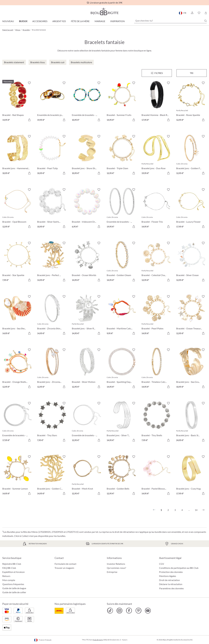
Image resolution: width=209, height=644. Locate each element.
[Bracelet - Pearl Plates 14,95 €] (157, 315)
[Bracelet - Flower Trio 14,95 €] (157, 209)
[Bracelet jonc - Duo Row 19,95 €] (157, 155)
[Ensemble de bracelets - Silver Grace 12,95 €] (87, 422)
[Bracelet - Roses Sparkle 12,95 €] (191, 102)
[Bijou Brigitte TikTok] (110, 611)
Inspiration (117, 21)
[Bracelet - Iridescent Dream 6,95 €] (87, 209)
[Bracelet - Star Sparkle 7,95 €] (18, 262)
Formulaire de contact (65, 564)
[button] (192, 13)
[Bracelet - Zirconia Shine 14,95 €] (52, 315)
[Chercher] (206, 21)
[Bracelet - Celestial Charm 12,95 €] (157, 262)
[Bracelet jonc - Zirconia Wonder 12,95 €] (52, 369)
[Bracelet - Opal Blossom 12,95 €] (18, 209)
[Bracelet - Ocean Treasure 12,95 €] (191, 315)
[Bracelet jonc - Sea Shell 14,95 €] (18, 315)
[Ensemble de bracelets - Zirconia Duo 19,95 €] (122, 209)
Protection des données (171, 572)
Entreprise (112, 572)
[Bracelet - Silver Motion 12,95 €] (87, 369)
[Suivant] (203, 510)
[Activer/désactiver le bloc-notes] (29, 83)
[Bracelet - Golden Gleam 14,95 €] (122, 262)
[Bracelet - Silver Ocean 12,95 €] (191, 262)
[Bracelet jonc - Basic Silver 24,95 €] (191, 422)
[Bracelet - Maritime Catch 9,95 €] (122, 315)
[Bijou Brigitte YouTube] (148, 611)
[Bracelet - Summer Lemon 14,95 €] (18, 476)
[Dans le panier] (29, 120)
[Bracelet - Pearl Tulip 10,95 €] (52, 155)
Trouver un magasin (64, 568)
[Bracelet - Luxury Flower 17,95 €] (191, 209)
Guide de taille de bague (14, 588)
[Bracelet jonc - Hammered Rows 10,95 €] (18, 155)
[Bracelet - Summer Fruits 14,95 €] (122, 102)
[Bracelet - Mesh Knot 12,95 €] (87, 476)
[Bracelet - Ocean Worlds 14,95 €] (87, 262)
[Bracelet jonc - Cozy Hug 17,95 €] (191, 476)
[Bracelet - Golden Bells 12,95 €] (122, 476)
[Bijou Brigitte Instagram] (120, 611)
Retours (6, 576)
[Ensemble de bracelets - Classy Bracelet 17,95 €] (18, 422)
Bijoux (23, 21)
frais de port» (98, 640)
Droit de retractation (169, 580)
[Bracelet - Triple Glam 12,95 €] (122, 155)
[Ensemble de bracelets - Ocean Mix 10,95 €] (87, 102)
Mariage (100, 21)
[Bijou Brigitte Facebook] (129, 611)
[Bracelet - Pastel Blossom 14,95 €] (157, 476)
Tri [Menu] (192, 73)
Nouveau (8, 21)
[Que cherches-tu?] (170, 21)
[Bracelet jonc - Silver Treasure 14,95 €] (122, 422)
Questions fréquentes (13, 584)
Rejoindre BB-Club (12, 564)
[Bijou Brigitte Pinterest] (138, 611)
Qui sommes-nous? (116, 568)
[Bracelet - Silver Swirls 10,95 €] (52, 209)
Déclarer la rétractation (171, 584)
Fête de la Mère (80, 21)
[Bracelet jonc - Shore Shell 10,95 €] (87, 155)
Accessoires (40, 21)
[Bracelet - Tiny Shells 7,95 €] (157, 422)
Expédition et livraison (13, 572)
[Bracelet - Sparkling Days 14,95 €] (122, 369)
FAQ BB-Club (9, 568)
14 (196, 510)
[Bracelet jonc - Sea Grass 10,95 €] (191, 369)
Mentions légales (168, 576)
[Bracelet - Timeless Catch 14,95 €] (157, 369)
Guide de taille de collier (14, 592)
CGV (162, 564)
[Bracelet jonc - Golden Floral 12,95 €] (191, 155)
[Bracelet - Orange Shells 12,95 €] (18, 369)
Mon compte (9, 580)
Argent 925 (59, 21)
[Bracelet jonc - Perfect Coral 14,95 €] (52, 262)
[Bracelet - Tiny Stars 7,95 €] (52, 422)
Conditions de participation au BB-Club (179, 568)
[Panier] (206, 13)
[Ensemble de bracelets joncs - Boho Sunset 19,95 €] (52, 102)
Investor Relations (116, 564)
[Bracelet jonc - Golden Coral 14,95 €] (52, 476)
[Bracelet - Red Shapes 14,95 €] (18, 102)
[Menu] (157, 73)
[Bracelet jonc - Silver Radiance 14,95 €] (87, 315)
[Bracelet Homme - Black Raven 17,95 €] (157, 102)
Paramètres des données (171, 588)
